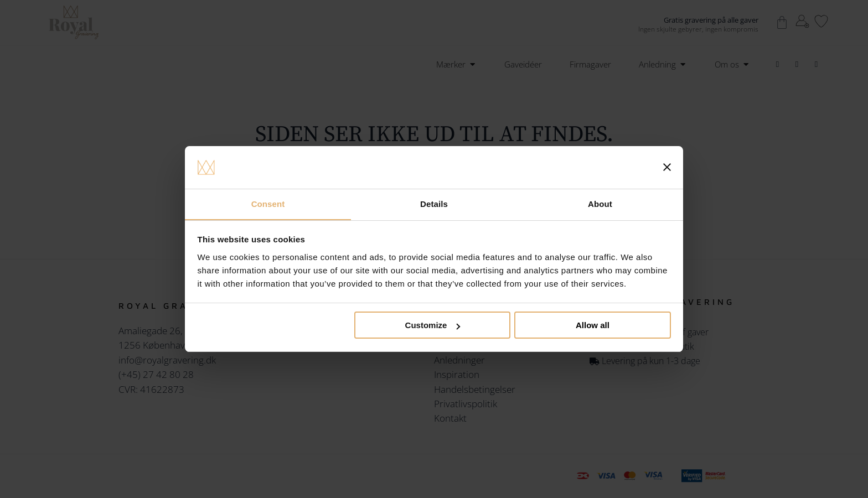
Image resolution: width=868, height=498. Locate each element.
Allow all (593, 326)
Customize (433, 326)
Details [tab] (434, 203)
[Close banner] (667, 167)
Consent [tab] (268, 203)
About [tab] (600, 203)
